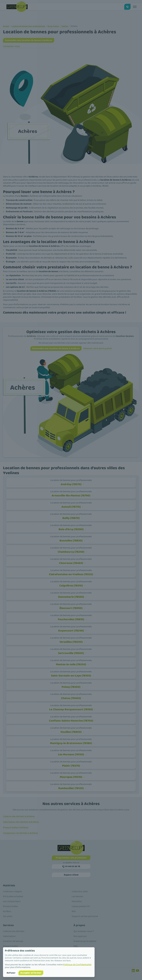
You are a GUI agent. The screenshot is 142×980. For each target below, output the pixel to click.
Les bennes (77, 896)
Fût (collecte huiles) (13, 896)
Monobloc (77, 901)
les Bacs (7, 911)
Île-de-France (53, 26)
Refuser (11, 973)
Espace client (71, 875)
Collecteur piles (80, 892)
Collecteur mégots (12, 892)
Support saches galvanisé (85, 916)
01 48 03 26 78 (71, 866)
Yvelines (65, 26)
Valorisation (9, 936)
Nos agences (80, 936)
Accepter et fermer (31, 973)
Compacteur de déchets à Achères (20, 833)
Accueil (6, 26)
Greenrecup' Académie (85, 941)
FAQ (76, 946)
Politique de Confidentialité (77, 965)
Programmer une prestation (71, 858)
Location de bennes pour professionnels (28, 26)
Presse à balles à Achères (16, 828)
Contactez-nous (11, 46)
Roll (74, 911)
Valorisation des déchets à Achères (21, 822)
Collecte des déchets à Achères (19, 816)
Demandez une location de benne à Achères (29, 40)
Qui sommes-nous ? (84, 931)
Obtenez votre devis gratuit (98, 348)
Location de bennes (13, 941)
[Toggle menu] (135, 7)
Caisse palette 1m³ (81, 906)
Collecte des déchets (14, 931)
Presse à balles (10, 906)
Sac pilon (8, 916)
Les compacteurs (12, 901)
